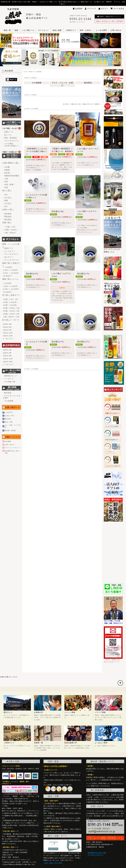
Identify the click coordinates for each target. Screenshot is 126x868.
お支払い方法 (10, 416)
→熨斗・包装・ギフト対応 (53, 863)
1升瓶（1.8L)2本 (10, 302)
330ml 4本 (7, 324)
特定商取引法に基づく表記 (97, 853)
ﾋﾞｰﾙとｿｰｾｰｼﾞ (9, 339)
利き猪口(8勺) (32, 274)
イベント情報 (70, 712)
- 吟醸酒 (6, 170)
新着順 (97, 104)
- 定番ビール (8, 132)
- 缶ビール (7, 135)
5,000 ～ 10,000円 (11, 273)
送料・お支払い (86, 30)
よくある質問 (101, 30)
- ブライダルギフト (11, 254)
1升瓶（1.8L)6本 (10, 305)
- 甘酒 (6, 187)
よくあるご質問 (101, 743)
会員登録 (78, 9)
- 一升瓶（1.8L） (10, 227)
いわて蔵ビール (28, 30)
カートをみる (117, 9)
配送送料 (8, 419)
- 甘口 (6, 206)
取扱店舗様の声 (71, 743)
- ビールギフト (9, 251)
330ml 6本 (7, 327)
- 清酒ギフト (8, 248)
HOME (26, 72)
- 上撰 (6, 179)
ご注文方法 (9, 412)
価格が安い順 (76, 104)
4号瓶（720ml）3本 (11, 311)
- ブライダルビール (11, 141)
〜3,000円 (7, 283)
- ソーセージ (8, 379)
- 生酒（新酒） (9, 184)
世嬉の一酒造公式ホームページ (109, 17)
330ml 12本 (8, 333)
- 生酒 (6, 182)
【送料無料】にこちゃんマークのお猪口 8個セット (37, 151)
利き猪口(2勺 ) (84, 342)
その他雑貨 (37, 83)
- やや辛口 (7, 198)
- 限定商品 (7, 220)
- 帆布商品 (7, 393)
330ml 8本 (7, 330)
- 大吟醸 (6, 167)
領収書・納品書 (10, 430)
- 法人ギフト (8, 257)
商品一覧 (7, 30)
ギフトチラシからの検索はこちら (113, 250)
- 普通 (6, 201)
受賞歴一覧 (38, 743)
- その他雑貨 (8, 401)
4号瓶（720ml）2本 (11, 308)
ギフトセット (44, 30)
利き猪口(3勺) (58, 342)
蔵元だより (8, 712)
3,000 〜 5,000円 (10, 270)
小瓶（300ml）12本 (11, 317)
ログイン (103, 9)
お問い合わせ (116, 30)
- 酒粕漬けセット (10, 376)
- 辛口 (6, 195)
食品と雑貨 (57, 30)
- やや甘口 (7, 203)
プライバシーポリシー (13, 448)
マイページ (90, 9)
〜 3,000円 (8, 267)
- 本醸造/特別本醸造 (11, 176)
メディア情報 (100, 712)
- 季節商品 (7, 217)
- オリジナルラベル (11, 260)
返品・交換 (9, 422)
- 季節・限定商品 (10, 138)
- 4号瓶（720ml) (10, 230)
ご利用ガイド (71, 30)
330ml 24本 (8, 336)
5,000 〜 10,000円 (11, 289)
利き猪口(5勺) (83, 274)
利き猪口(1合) (58, 211)
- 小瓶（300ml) (9, 233)
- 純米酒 (6, 173)
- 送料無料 (7, 214)
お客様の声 (38, 712)
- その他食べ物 (9, 382)
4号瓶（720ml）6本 (11, 314)
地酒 (16, 30)
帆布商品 (88, 83)
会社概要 (8, 441)
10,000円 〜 (8, 276)
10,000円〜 (8, 292)
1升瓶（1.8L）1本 (11, 299)
